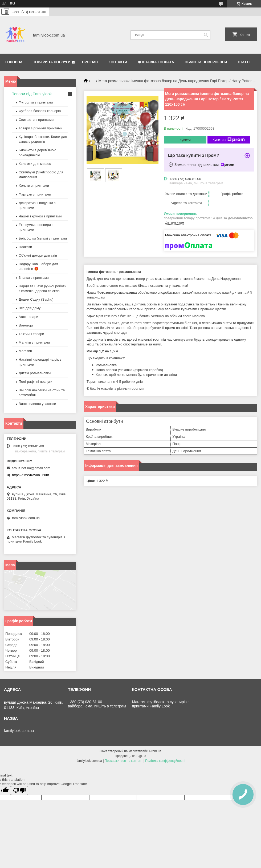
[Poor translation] (19, 791)
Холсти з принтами (34, 186)
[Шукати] (206, 35)
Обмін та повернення (206, 62)
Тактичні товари (31, 334)
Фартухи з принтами (35, 194)
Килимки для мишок (35, 164)
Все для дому (30, 308)
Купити (185, 140)
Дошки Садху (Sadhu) (36, 299)
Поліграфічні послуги (36, 382)
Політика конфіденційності (165, 761)
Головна (14, 62)
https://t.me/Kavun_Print (30, 475)
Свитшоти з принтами (36, 120)
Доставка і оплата (156, 62)
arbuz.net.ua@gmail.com (31, 468)
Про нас (90, 62)
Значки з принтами (34, 278)
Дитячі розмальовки (35, 373)
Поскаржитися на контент (124, 761)
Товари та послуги (52, 62)
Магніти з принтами (34, 342)
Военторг (26, 325)
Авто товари (28, 317)
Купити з (229, 140)
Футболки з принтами (36, 102)
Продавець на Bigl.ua (130, 756)
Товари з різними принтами (40, 128)
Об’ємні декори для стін (38, 255)
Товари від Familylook (32, 94)
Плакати (25, 247)
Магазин (25, 351)
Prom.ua (155, 751)
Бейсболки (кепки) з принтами (43, 238)
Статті (244, 62)
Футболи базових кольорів (40, 111)
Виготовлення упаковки (37, 404)
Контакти (118, 62)
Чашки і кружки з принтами (40, 216)
